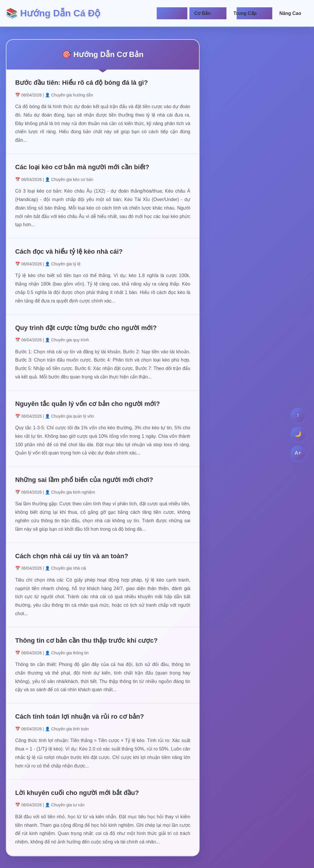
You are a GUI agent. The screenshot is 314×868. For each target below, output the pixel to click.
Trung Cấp (245, 13)
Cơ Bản (203, 13)
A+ (298, 453)
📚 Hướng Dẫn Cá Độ (53, 13)
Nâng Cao (290, 13)
